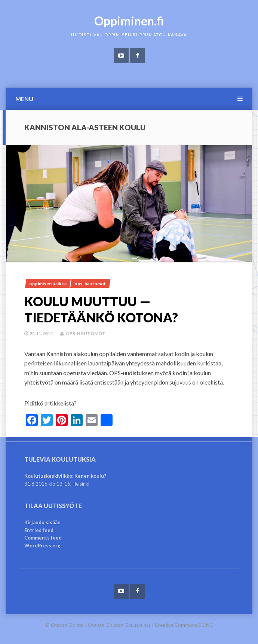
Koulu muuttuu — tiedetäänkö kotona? (101, 309)
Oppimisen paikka (48, 284)
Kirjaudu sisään (42, 522)
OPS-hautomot (90, 284)
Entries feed (39, 530)
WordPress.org (42, 546)
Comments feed (43, 538)
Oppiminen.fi (129, 21)
